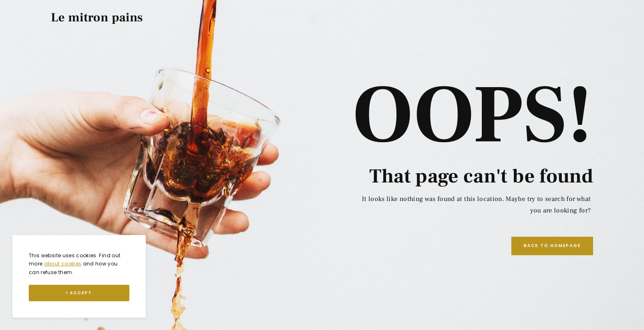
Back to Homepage (552, 246)
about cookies (63, 264)
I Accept (79, 293)
